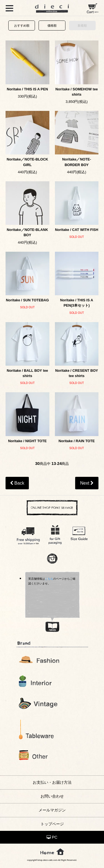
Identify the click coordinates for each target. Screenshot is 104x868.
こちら (49, 579)
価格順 (52, 26)
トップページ (52, 824)
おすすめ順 (22, 26)
